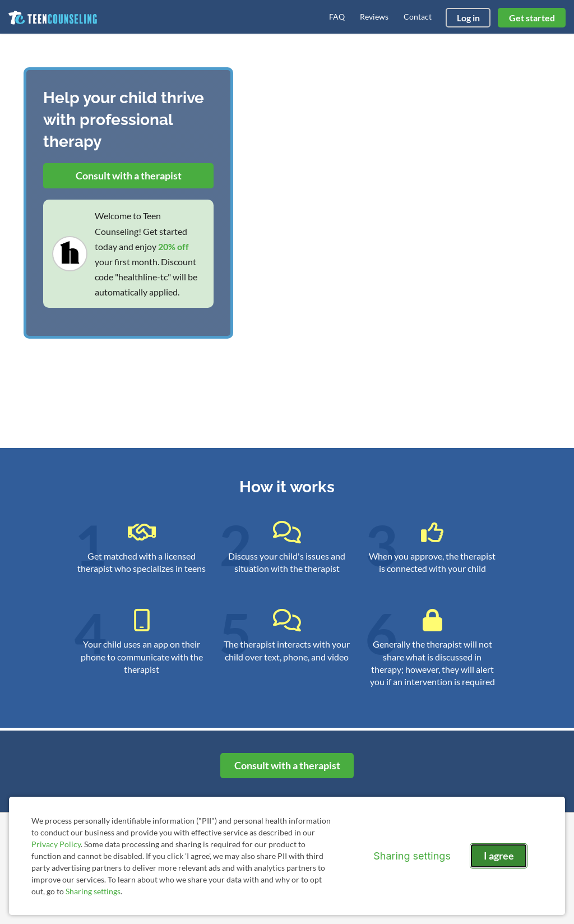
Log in (468, 18)
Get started (532, 18)
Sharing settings (93, 891)
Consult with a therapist (129, 175)
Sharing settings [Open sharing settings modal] (412, 856)
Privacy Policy (56, 844)
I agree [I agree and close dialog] (499, 856)
